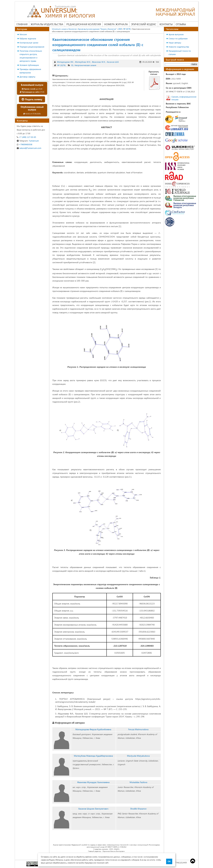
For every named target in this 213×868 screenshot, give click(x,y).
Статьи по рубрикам (178, 38)
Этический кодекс (144, 24)
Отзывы (181, 24)
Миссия (23, 34)
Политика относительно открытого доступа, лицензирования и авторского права (31, 56)
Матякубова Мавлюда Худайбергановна (93, 756)
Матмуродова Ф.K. (65, 62)
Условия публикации (29, 65)
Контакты (166, 24)
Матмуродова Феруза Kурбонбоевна (93, 729)
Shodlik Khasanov (138, 809)
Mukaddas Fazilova (138, 782)
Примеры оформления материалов (30, 71)
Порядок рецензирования (32, 47)
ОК (169, 861)
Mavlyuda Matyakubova (138, 756)
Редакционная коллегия (84, 24)
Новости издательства (179, 47)
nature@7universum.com (29, 148)
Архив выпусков (176, 34)
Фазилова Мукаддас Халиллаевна (93, 782)
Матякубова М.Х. (83, 62)
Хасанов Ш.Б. (113, 62)
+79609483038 (25, 144)
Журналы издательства (47, 24)
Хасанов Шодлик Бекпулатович (93, 809)
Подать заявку (32, 99)
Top (193, 861)
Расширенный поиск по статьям (180, 52)
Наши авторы (175, 43)
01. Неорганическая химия (84, 65)
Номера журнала (116, 24)
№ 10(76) (61, 65)
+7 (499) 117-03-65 (26, 137)
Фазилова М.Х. (99, 62)
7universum (28, 141)
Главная (22, 24)
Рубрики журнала (28, 38)
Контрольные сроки (29, 43)
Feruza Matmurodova (138, 729)
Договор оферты (27, 77)
